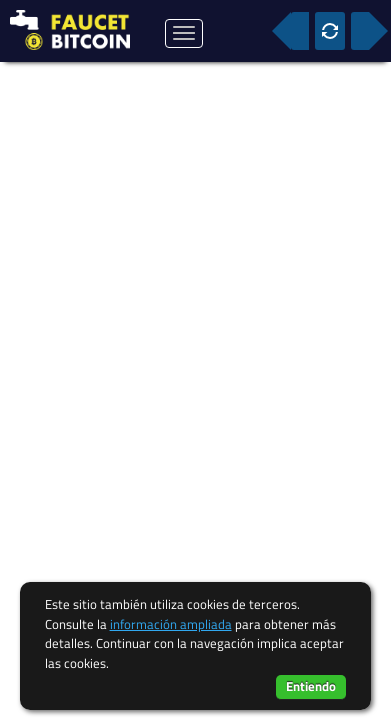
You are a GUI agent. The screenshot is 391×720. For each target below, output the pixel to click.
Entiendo (311, 686)
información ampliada (171, 624)
